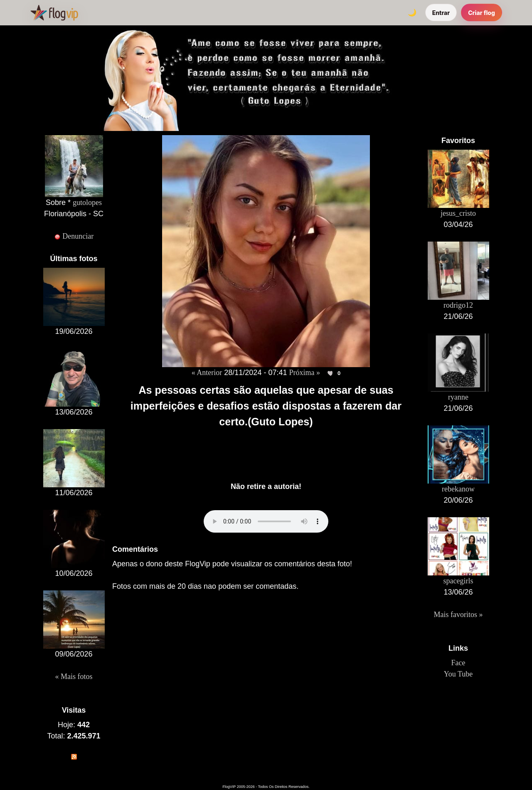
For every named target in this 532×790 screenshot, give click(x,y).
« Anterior (207, 373)
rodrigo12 (458, 305)
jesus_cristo (458, 213)
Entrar (441, 13)
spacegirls (458, 581)
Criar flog (482, 13)
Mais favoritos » (458, 615)
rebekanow (458, 489)
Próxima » (304, 373)
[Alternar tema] (412, 12)
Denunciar (74, 236)
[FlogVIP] (54, 12)
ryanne (458, 397)
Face (458, 663)
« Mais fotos (74, 676)
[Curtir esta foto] (331, 373)
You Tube (458, 674)
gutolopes (87, 202)
